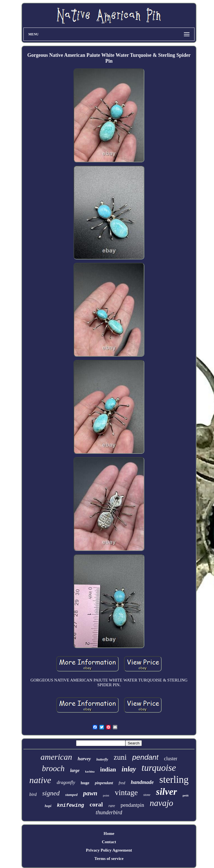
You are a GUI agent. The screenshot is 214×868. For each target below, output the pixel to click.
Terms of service (109, 859)
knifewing (70, 805)
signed (51, 793)
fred (122, 783)
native (40, 780)
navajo (161, 803)
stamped (71, 795)
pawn (90, 793)
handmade (142, 782)
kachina (90, 772)
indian (108, 769)
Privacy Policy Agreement (109, 850)
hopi (48, 806)
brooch (53, 768)
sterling (174, 780)
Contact (109, 842)
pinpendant (104, 783)
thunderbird (109, 812)
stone (147, 795)
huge (85, 783)
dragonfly (66, 782)
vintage (126, 792)
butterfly (102, 759)
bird (33, 794)
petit (185, 795)
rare (112, 806)
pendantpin (132, 805)
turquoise (159, 768)
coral (96, 804)
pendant (145, 757)
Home (109, 833)
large (75, 770)
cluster (171, 759)
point (106, 795)
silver (167, 792)
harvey (84, 759)
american (56, 757)
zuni (120, 757)
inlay (129, 769)
